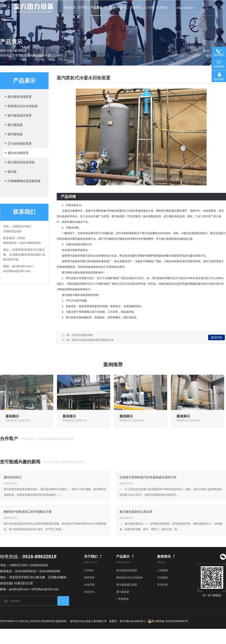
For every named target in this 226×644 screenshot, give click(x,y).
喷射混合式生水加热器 (23, 106)
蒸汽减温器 (15, 125)
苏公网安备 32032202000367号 (168, 621)
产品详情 (68, 197)
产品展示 (195, 56)
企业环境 (89, 585)
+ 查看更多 (123, 599)
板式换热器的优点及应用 (136, 512)
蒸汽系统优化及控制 (21, 162)
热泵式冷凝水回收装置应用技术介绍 (93, 340)
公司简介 (89, 570)
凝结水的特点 (13, 477)
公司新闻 (162, 570)
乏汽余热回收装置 (20, 144)
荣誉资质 (89, 578)
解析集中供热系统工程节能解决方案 (28, 512)
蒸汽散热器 (15, 134)
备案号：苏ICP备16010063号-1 (128, 621)
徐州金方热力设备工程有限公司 (88, 621)
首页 (182, 56)
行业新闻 (162, 578)
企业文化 (89, 592)
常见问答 (162, 585)
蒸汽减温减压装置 (20, 115)
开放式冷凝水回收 (82, 335)
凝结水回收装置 (18, 153)
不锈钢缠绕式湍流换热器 (24, 181)
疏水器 (12, 172)
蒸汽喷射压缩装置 (20, 97)
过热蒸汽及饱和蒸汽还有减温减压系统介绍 (148, 477)
